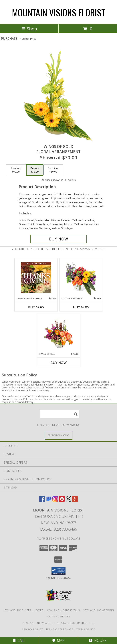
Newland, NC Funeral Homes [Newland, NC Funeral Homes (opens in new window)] (23, 610)
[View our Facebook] (42, 501)
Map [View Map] (58, 640)
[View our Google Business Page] (49, 501)
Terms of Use (86, 629)
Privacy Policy (32, 629)
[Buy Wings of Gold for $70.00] (59, 239)
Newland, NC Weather (38, 623)
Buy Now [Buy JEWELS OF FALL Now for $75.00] (59, 363)
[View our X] (68, 501)
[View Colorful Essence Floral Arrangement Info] (81, 278)
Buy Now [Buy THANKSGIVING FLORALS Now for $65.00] (36, 307)
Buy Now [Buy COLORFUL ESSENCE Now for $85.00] (81, 307)
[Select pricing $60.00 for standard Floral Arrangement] (16, 170)
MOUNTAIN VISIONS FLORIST (59, 12)
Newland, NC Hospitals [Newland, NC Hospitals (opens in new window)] (63, 610)
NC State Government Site (76, 623)
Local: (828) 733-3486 (59, 529)
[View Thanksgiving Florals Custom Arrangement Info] (36, 278)
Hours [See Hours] (98, 640)
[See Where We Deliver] (59, 435)
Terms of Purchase (60, 629)
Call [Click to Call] (19, 640)
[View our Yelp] (75, 501)
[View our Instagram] (55, 501)
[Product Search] (59, 414)
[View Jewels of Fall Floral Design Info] (58, 333)
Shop (29, 29)
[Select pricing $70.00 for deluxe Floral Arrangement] (35, 170)
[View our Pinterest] (62, 501)
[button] (58, 571)
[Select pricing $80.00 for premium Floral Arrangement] (53, 170)
